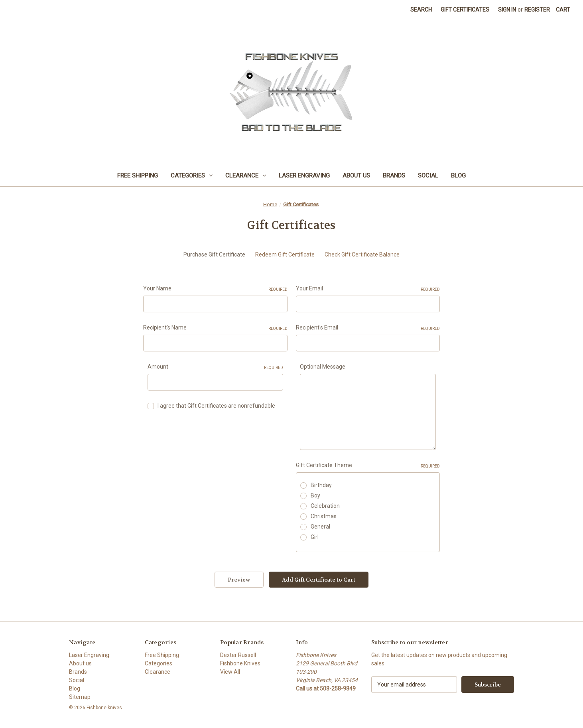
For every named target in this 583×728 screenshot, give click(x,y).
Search (421, 10)
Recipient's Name (215, 328)
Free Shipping (138, 176)
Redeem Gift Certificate (285, 255)
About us (356, 176)
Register (537, 10)
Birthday (321, 485)
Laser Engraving (304, 176)
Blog (458, 176)
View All (230, 672)
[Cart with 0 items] (563, 10)
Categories (192, 176)
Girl (315, 537)
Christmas (324, 516)
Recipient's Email (368, 328)
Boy (315, 495)
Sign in (507, 10)
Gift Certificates (465, 10)
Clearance (246, 176)
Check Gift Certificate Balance (362, 255)
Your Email (368, 289)
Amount (216, 367)
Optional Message (323, 367)
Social (428, 176)
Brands (394, 176)
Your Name (215, 289)
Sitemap (80, 697)
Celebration (325, 506)
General (320, 527)
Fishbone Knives (240, 663)
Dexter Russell (238, 655)
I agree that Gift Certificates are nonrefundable (216, 406)
